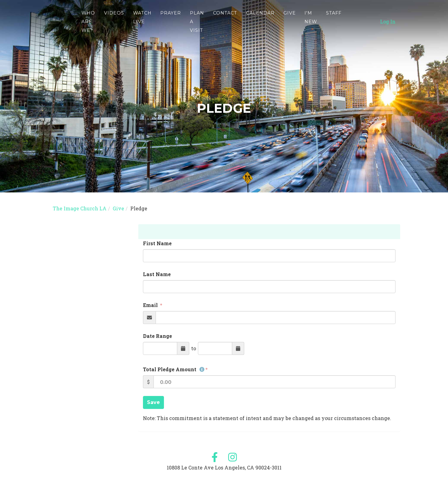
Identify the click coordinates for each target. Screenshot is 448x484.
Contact (225, 17)
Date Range (157, 336)
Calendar (260, 17)
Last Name (157, 274)
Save (153, 402)
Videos (114, 17)
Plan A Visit (197, 26)
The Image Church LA (80, 208)
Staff (334, 17)
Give (290, 17)
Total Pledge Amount (174, 369)
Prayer (171, 17)
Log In (388, 25)
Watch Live (142, 21)
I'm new (311, 21)
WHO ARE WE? (88, 26)
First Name (157, 243)
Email (151, 305)
